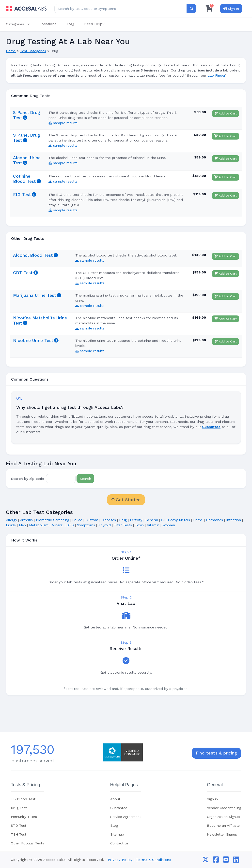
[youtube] (226, 861)
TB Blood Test (23, 799)
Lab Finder (216, 75)
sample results (63, 123)
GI (163, 520)
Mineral (58, 525)
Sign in (212, 799)
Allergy (11, 520)
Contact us (119, 843)
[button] (20, 24)
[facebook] (216, 861)
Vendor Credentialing (224, 808)
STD (70, 525)
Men (22, 525)
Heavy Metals (179, 520)
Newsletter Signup (222, 834)
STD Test (19, 825)
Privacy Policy (120, 860)
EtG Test (22, 195)
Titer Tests (123, 525)
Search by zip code (28, 479)
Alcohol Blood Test (33, 255)
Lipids (11, 525)
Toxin (139, 525)
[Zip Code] (61, 479)
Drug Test (19, 808)
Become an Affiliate (223, 825)
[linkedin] (236, 861)
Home (11, 51)
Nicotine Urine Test (33, 341)
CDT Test (23, 273)
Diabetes (109, 520)
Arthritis (26, 520)
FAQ (70, 24)
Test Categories (33, 51)
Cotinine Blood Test (24, 179)
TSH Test (19, 834)
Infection (234, 520)
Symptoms (86, 525)
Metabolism (39, 525)
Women (169, 525)
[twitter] (205, 861)
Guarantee (119, 808)
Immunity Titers (24, 817)
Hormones (214, 520)
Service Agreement (126, 817)
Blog (114, 825)
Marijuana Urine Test (34, 295)
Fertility (136, 520)
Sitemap (117, 834)
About (115, 799)
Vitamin (153, 525)
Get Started (126, 500)
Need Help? (94, 24)
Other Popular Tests (27, 843)
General (152, 520)
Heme (198, 520)
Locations (48, 24)
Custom (92, 520)
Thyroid (104, 525)
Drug (123, 520)
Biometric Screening (53, 520)
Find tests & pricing (216, 753)
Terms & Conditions (154, 860)
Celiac (77, 520)
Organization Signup (223, 817)
